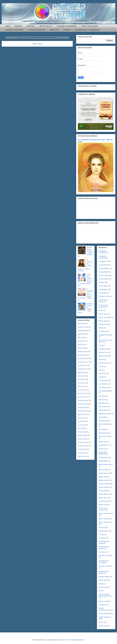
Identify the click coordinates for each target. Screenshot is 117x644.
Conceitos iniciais (104, 296)
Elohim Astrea (103, 314)
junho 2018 (82, 341)
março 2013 (82, 453)
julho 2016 (81, 418)
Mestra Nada (103, 461)
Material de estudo (105, 414)
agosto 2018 (82, 334)
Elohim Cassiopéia (105, 317)
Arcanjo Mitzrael (104, 275)
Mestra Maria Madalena (103, 453)
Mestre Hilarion (104, 494)
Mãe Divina (102, 400)
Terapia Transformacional (104, 609)
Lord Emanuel (103, 380)
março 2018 (82, 348)
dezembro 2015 (83, 442)
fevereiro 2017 (83, 393)
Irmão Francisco (104, 363)
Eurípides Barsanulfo (106, 335)
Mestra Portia (103, 470)
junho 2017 (82, 379)
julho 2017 (81, 376)
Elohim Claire (103, 321)
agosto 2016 (82, 414)
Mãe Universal (103, 407)
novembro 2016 (83, 404)
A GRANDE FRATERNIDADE (67, 26)
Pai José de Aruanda (105, 566)
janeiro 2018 (82, 355)
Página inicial (37, 44)
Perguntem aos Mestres (104, 572)
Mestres (101, 528)
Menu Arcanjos (104, 421)
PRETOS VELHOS (46, 26)
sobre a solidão (104, 601)
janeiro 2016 (82, 439)
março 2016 (82, 432)
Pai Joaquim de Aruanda (104, 562)
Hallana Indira (103, 356)
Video (101, 622)
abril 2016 (81, 428)
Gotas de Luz (103, 352)
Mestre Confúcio (104, 480)
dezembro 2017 (83, 358)
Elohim (101, 310)
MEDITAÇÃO (54, 30)
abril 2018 (81, 344)
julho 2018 (81, 338)
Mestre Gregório (104, 487)
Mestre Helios (103, 491)
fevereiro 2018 (83, 352)
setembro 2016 (83, 411)
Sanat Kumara (103, 587)
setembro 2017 (83, 369)
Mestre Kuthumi (104, 501)
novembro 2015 (83, 446)
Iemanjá (101, 359)
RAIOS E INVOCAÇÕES (89, 26)
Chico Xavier (103, 293)
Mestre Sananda (104, 519)
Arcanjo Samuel (104, 279)
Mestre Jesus (103, 498)
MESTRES (18, 26)
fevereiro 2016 (83, 435)
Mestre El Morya (104, 484)
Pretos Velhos (103, 580)
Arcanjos (101, 282)
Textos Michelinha (105, 614)
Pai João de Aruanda (106, 556)
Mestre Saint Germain (106, 513)
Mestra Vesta (103, 477)
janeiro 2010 (82, 456)
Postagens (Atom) (40, 49)
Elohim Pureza (103, 324)
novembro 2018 (83, 327)
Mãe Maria (102, 403)
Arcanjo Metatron (104, 268)
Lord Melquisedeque (105, 391)
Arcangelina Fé (104, 261)
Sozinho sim (103, 605)
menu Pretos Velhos (105, 436)
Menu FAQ (102, 429)
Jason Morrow (65, 640)
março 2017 (82, 390)
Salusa (101, 584)
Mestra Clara (103, 442)
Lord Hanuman (104, 384)
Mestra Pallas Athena (106, 464)
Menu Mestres (103, 433)
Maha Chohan (103, 410)
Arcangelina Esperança (103, 257)
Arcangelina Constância (103, 252)
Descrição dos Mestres (103, 301)
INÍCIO (8, 26)
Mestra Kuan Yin (104, 445)
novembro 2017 (83, 362)
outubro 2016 (82, 407)
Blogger (82, 640)
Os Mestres (102, 538)
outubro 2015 (82, 449)
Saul (100, 591)
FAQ (100, 345)
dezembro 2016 (83, 400)
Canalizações (103, 289)
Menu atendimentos (105, 424)
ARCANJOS (31, 26)
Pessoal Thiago (104, 577)
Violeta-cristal (103, 626)
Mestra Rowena (104, 473)
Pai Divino (102, 552)
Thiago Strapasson (105, 617)
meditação (102, 417)
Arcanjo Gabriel (104, 265)
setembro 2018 (83, 331)
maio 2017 (81, 383)
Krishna (101, 366)
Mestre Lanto (103, 505)
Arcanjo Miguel (104, 272)
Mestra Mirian (103, 457)
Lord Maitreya (103, 387)
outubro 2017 (82, 365)
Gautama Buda (104, 349)
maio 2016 (81, 425)
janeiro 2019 (82, 323)
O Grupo (101, 534)
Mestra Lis (102, 449)
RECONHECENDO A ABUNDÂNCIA (87, 30)
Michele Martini (104, 531)
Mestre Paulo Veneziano (103, 509)
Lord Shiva (102, 396)
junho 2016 (82, 421)
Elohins (101, 328)
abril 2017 (81, 386)
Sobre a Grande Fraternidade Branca (105, 595)
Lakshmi (101, 377)
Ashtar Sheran (103, 286)
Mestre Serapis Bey (105, 522)
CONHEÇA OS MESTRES (14, 30)
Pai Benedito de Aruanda (104, 548)
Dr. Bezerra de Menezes (103, 306)
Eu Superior (103, 331)
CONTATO (67, 30)
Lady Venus (102, 373)
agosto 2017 (82, 373)
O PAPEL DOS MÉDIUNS (37, 30)
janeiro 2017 (82, 397)
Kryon (101, 370)
